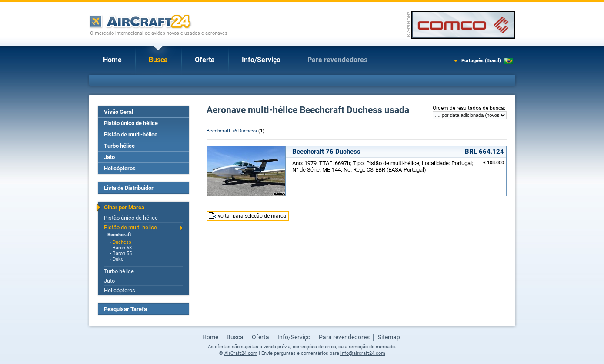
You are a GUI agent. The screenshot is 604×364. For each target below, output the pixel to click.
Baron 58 (122, 248)
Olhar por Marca (124, 207)
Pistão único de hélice (131, 123)
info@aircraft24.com (363, 353)
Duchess (122, 242)
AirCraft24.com (241, 353)
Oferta (205, 60)
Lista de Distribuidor (129, 188)
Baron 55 (122, 253)
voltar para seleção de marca (252, 216)
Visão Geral (118, 112)
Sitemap (389, 337)
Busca (158, 60)
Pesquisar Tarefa (125, 309)
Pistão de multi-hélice (131, 134)
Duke (118, 259)
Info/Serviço (261, 60)
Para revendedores (337, 60)
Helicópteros (120, 168)
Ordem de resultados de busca (468, 108)
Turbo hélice (119, 146)
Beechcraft (119, 235)
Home (112, 60)
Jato (109, 157)
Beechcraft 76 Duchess (232, 131)
